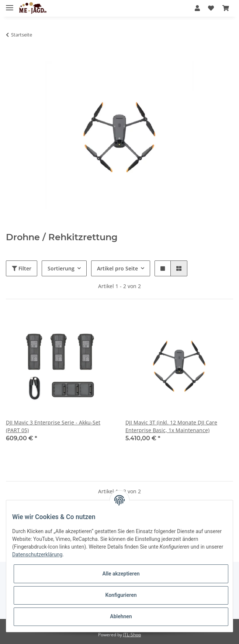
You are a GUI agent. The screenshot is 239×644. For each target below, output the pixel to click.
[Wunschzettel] (211, 8)
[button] (197, 8)
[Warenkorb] (226, 8)
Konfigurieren (121, 595)
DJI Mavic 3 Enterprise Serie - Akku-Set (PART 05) (53, 426)
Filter (22, 268)
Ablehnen (121, 616)
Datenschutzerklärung (37, 554)
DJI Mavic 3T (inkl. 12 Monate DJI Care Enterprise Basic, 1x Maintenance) (171, 426)
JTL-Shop (132, 635)
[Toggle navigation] (10, 5)
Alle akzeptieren (121, 574)
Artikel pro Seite (117, 268)
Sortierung (61, 268)
